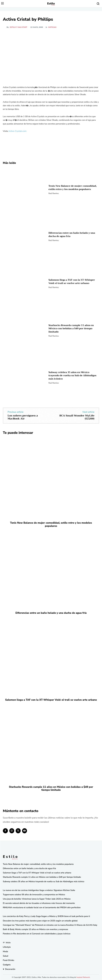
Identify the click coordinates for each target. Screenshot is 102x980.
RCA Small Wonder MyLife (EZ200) (77, 417)
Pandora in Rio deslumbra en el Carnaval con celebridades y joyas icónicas (37, 934)
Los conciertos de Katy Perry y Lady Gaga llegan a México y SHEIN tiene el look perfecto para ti (46, 916)
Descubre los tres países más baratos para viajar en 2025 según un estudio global (40, 921)
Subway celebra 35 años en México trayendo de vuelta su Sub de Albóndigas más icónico (72, 376)
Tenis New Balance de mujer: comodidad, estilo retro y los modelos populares (73, 188)
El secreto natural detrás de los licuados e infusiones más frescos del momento (39, 903)
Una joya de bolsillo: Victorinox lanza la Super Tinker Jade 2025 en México (37, 899)
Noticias (52, 27)
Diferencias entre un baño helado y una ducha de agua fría (72, 235)
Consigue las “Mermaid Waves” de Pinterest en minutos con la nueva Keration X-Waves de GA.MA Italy (50, 925)
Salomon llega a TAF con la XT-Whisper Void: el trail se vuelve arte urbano (72, 281)
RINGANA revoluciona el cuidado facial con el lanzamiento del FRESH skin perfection (42, 908)
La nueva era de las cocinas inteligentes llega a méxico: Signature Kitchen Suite (39, 890)
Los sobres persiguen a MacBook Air (23, 417)
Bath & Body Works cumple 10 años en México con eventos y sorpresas (35, 929)
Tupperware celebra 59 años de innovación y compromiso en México (34, 895)
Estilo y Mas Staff (19, 27)
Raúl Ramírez (54, 193)
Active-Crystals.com (18, 131)
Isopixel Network (83, 977)
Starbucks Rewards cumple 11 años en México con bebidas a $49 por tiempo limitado (71, 329)
